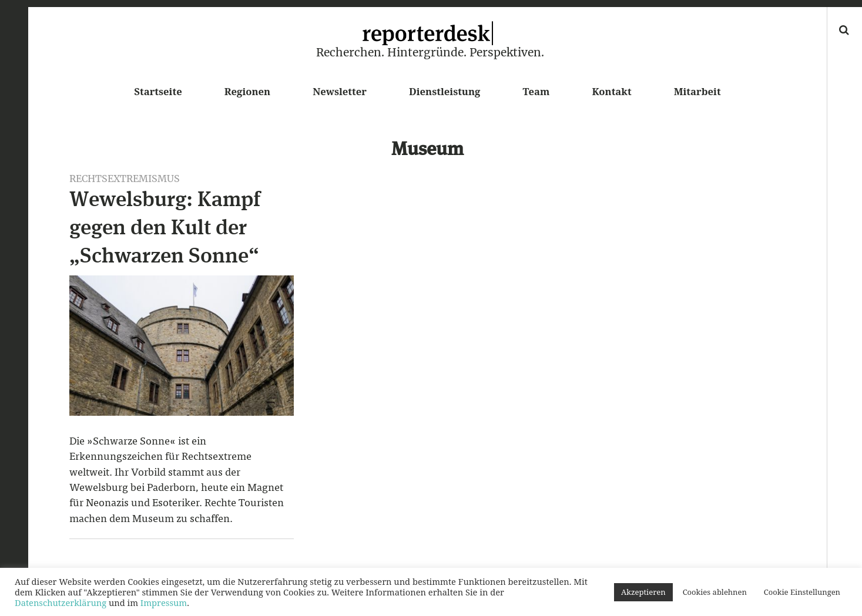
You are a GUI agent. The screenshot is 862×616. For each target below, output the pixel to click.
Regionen (247, 91)
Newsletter (340, 91)
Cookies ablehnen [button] (715, 592)
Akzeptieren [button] (643, 592)
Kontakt (611, 91)
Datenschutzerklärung (61, 602)
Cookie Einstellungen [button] (802, 592)
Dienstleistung (445, 91)
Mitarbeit (697, 91)
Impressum (164, 602)
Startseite (158, 91)
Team (536, 91)
